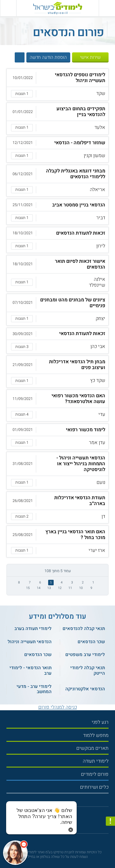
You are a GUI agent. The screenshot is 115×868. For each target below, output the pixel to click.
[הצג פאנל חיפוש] (8, 8)
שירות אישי (90, 57)
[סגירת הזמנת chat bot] (71, 829)
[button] (57, 85)
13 (49, 588)
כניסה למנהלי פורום (58, 707)
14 (39, 588)
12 (60, 588)
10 (81, 588)
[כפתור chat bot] (15, 853)
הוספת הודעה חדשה (48, 57)
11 (70, 588)
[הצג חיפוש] (20, 57)
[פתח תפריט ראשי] (107, 8)
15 (28, 588)
